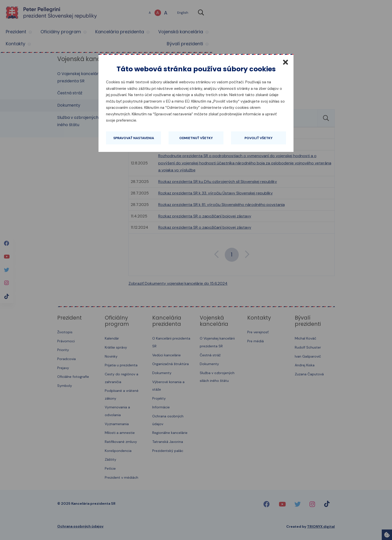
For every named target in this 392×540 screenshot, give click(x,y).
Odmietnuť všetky (196, 138)
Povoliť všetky (258, 138)
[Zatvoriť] (285, 62)
